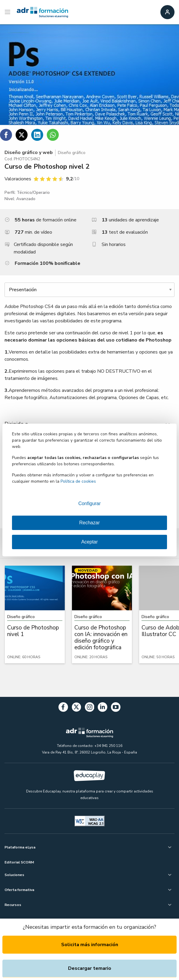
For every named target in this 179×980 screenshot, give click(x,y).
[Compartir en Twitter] (22, 135)
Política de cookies (78, 481)
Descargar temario (90, 968)
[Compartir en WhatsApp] (53, 135)
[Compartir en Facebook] (6, 135)
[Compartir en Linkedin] (37, 135)
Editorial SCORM (19, 862)
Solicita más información (90, 945)
